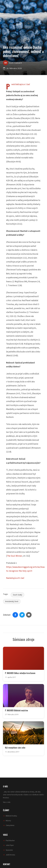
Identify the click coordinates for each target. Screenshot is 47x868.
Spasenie (9, 850)
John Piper (10, 845)
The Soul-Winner (14, 556)
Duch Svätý (17, 595)
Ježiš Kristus (10, 855)
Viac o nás (7, 802)
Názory (8, 821)
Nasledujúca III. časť (15, 578)
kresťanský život (12, 601)
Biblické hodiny (11, 816)
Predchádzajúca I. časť (21, 84)
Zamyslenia (10, 825)
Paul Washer (10, 841)
